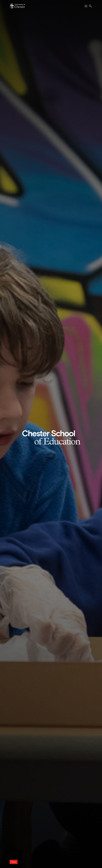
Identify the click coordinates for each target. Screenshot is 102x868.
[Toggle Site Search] (90, 6)
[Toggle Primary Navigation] (86, 6)
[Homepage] (17, 6)
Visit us (14, 862)
